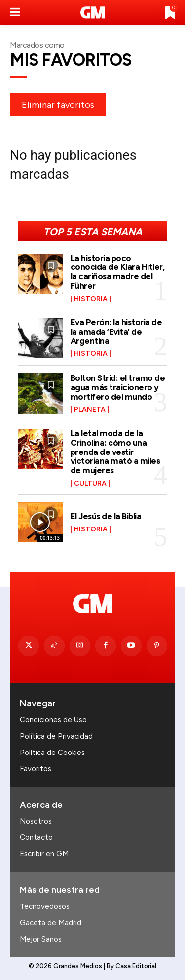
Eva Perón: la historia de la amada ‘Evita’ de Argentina (116, 331)
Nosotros (36, 821)
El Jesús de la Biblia (106, 516)
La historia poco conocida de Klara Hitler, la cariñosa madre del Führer (118, 272)
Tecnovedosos (45, 906)
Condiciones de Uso (53, 720)
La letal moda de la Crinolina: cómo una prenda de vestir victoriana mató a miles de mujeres (115, 452)
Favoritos (36, 769)
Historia (91, 299)
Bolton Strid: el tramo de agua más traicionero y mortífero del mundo (118, 387)
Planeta (90, 410)
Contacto (36, 837)
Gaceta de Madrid (51, 923)
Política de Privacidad (56, 736)
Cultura (90, 484)
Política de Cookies (52, 753)
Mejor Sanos (41, 939)
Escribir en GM (44, 854)
